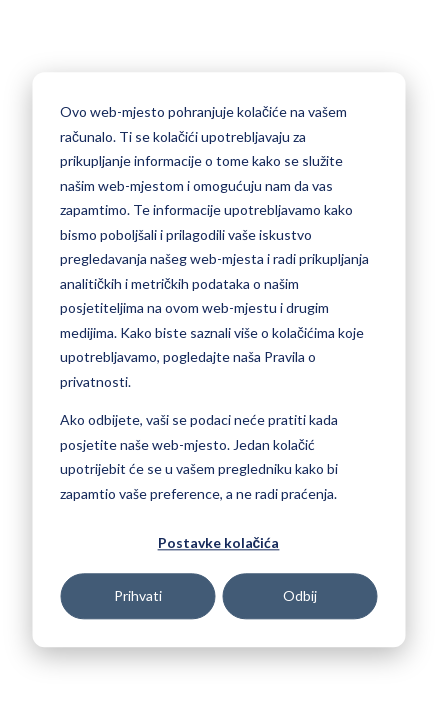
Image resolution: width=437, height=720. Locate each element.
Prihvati (138, 595)
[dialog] (218, 359)
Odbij (300, 595)
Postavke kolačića (219, 542)
